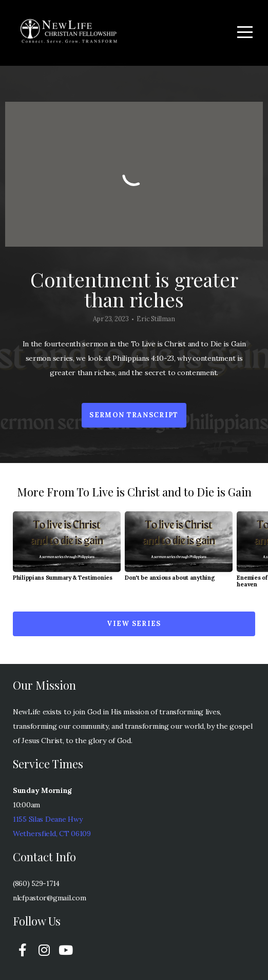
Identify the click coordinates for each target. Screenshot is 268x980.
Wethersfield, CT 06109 (52, 834)
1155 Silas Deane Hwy (47, 819)
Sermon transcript (134, 415)
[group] (67, 550)
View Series (134, 624)
